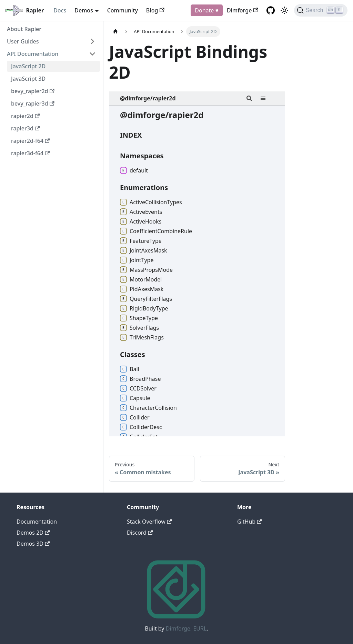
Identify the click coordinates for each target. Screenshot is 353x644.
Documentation (37, 522)
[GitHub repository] (271, 10)
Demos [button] (84, 10)
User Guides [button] (23, 41)
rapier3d (25, 128)
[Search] (321, 10)
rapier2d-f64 (30, 141)
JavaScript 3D (28, 79)
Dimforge (243, 10)
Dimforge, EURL (186, 628)
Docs (60, 10)
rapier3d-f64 (30, 153)
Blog (155, 10)
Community (123, 10)
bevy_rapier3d (33, 103)
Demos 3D (33, 544)
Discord (140, 533)
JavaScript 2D (28, 66)
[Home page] (115, 32)
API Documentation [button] (33, 54)
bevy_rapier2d (33, 91)
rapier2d (25, 116)
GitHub (249, 522)
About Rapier (24, 29)
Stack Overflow (149, 522)
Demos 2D (33, 533)
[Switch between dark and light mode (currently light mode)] (284, 10)
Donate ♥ (207, 10)
